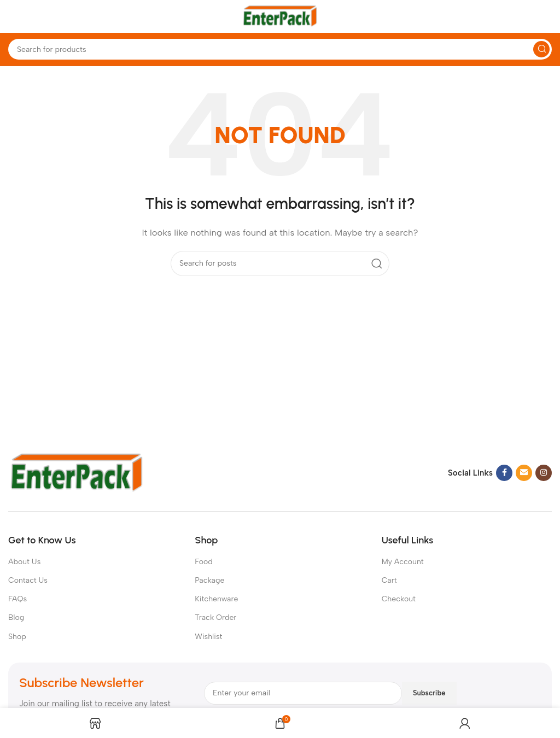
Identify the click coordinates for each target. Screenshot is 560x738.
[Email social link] (524, 473)
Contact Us (28, 580)
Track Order (215, 617)
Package (209, 580)
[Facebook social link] (504, 473)
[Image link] (77, 472)
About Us (24, 562)
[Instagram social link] (544, 473)
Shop (17, 637)
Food (203, 562)
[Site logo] (280, 16)
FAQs (17, 599)
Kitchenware (216, 599)
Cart (389, 580)
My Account (403, 562)
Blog (16, 617)
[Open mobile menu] (14, 16)
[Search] (280, 49)
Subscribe (429, 693)
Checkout (399, 599)
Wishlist (208, 637)
